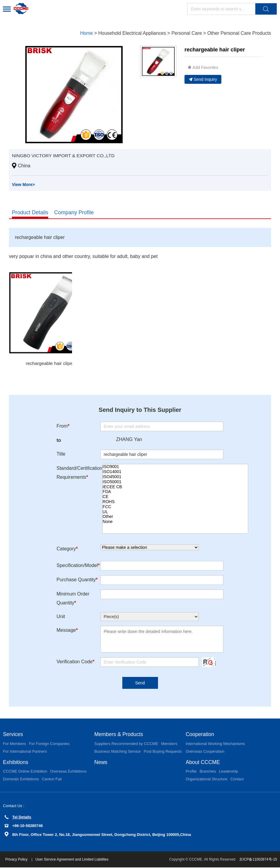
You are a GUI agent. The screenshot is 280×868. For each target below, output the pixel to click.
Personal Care (187, 33)
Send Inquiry (203, 79)
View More (23, 185)
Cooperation (200, 735)
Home (86, 33)
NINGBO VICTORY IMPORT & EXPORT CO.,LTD (65, 156)
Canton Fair (52, 780)
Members (169, 744)
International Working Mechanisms (215, 744)
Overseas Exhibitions (68, 772)
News (101, 763)
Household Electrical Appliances (132, 33)
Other (175, 517)
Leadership (229, 772)
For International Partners (25, 752)
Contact (237, 780)
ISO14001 (175, 472)
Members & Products (119, 735)
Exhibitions (16, 763)
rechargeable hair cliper (50, 363)
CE (175, 497)
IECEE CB (175, 487)
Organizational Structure (207, 780)
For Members (14, 744)
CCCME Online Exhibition (25, 772)
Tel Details (18, 818)
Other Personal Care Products (239, 33)
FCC (175, 507)
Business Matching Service (118, 752)
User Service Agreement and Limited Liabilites (72, 860)
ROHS (175, 502)
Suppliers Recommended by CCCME (126, 744)
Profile (191, 772)
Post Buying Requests (163, 752)
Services (13, 735)
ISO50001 (175, 482)
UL (175, 512)
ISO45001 (175, 477)
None (175, 522)
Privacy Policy (18, 860)
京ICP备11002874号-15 (258, 860)
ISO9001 (175, 467)
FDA (175, 492)
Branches (208, 772)
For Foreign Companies (49, 744)
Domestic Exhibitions (21, 780)
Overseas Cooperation (205, 752)
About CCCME (203, 763)
